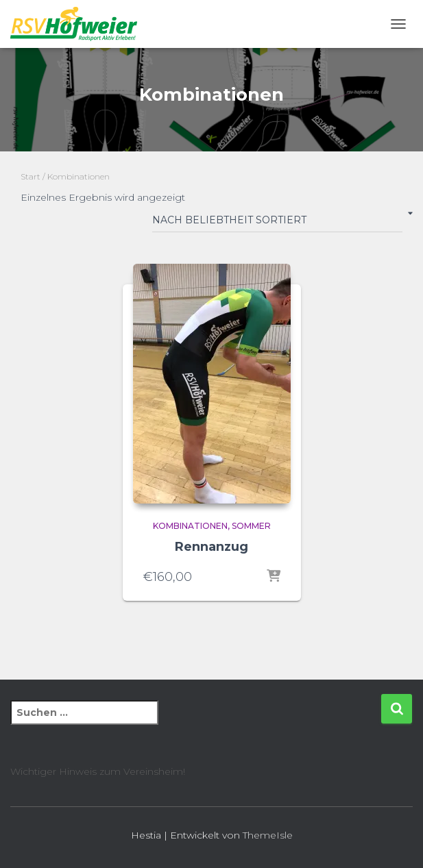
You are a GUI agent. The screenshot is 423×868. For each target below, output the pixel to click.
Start (31, 176)
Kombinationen (190, 526)
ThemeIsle (268, 835)
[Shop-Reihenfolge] (277, 223)
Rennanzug (211, 547)
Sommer (251, 526)
